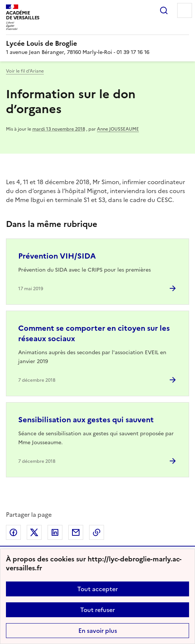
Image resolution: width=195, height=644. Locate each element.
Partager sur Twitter (34, 532)
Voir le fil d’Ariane (25, 71)
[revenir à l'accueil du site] (97, 44)
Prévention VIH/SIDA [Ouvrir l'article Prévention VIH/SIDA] (57, 256)
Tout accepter (97, 589)
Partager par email (76, 532)
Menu (185, 10)
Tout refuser (97, 610)
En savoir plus (98, 631)
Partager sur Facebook (13, 532)
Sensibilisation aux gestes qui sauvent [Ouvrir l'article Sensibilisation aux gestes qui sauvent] (86, 420)
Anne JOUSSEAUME (118, 129)
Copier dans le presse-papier (97, 532)
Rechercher (164, 10)
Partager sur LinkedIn (55, 532)
